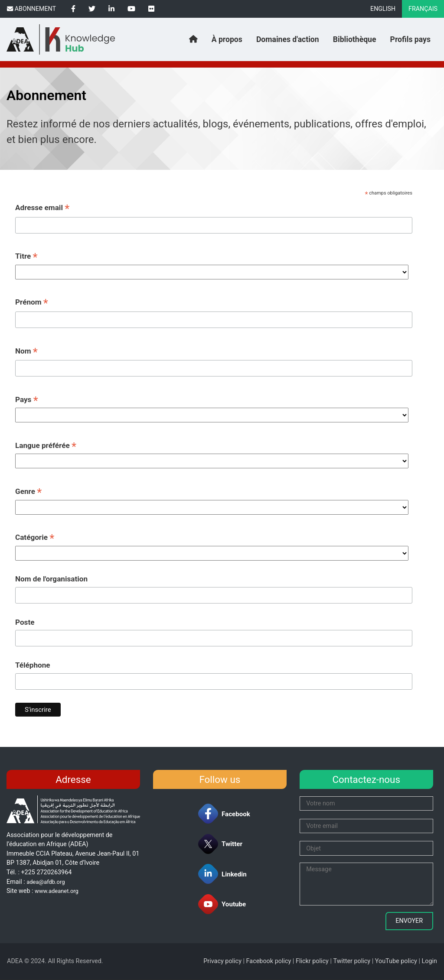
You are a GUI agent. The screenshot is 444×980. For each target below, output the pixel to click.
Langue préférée (46, 446)
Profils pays (410, 39)
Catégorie (35, 538)
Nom (26, 352)
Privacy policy (222, 961)
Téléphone (33, 665)
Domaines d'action (288, 39)
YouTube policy (396, 961)
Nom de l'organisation (51, 579)
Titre (26, 257)
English (383, 9)
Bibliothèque (355, 39)
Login (430, 961)
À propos (227, 39)
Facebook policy (269, 961)
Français (423, 9)
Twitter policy (352, 961)
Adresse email (42, 208)
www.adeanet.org (57, 891)
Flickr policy (312, 961)
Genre (28, 492)
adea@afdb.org (46, 882)
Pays (27, 400)
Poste (25, 622)
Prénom (32, 303)
